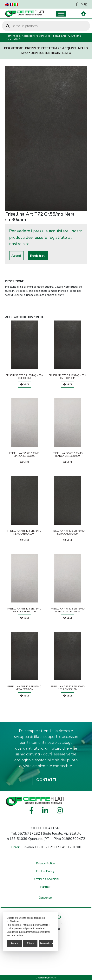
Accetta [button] (15, 943)
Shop (17, 36)
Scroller (52, 978)
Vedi (24, 385)
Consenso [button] (45, 898)
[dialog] (30, 931)
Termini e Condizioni (45, 879)
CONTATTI (46, 780)
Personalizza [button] (46, 943)
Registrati (38, 256)
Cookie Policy (45, 871)
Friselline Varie (42, 36)
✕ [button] (53, 918)
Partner (45, 887)
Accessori (27, 36)
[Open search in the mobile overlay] (46, 26)
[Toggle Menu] (61, 14)
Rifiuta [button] (30, 943)
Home (9, 36)
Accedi (16, 256)
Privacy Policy (45, 863)
